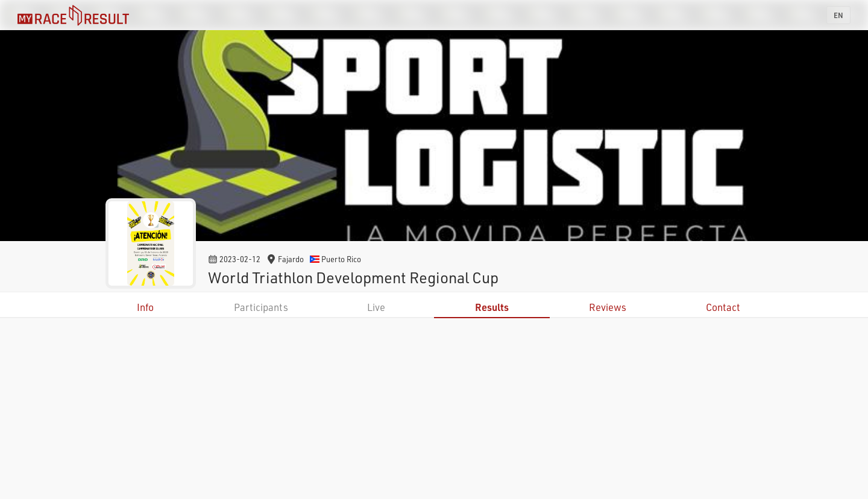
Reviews (608, 307)
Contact (723, 307)
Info (145, 307)
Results (492, 307)
